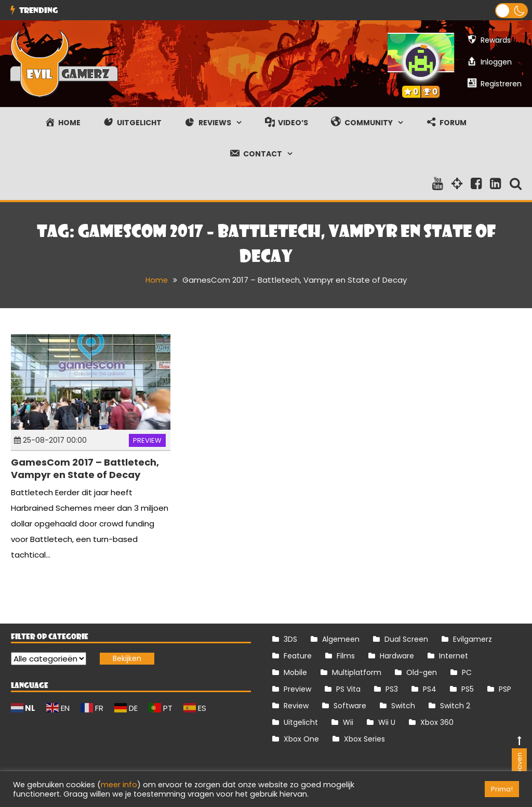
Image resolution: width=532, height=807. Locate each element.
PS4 (430, 689)
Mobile (295, 672)
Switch (403, 706)
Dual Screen (406, 639)
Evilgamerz (473, 639)
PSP (505, 689)
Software (350, 706)
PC (467, 672)
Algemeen (341, 639)
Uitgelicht (301, 722)
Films (346, 656)
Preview (147, 440)
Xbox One (301, 739)
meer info (119, 785)
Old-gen (422, 672)
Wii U (387, 722)
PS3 (392, 689)
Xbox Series (364, 739)
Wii (348, 722)
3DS (290, 639)
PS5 (468, 689)
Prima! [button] (502, 789)
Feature (298, 656)
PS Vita (348, 689)
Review (296, 706)
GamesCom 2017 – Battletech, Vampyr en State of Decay (85, 468)
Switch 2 (455, 706)
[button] (511, 11)
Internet (454, 656)
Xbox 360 (437, 722)
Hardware (397, 656)
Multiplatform (357, 672)
